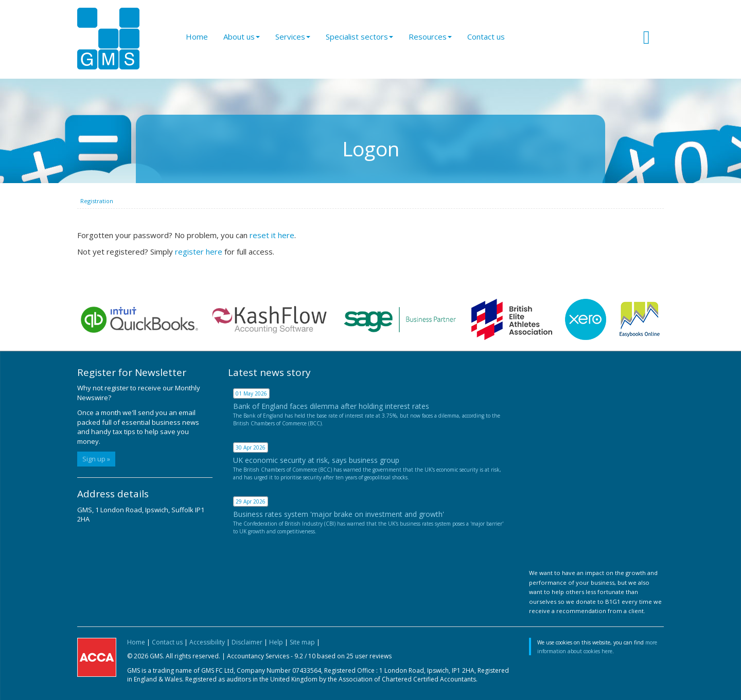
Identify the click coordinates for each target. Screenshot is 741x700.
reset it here (272, 235)
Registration (97, 201)
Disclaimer (247, 642)
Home (197, 37)
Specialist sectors (359, 37)
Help (276, 642)
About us (242, 37)
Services (293, 37)
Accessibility (207, 642)
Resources (430, 37)
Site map (302, 642)
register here (199, 252)
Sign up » (96, 459)
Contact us (486, 37)
